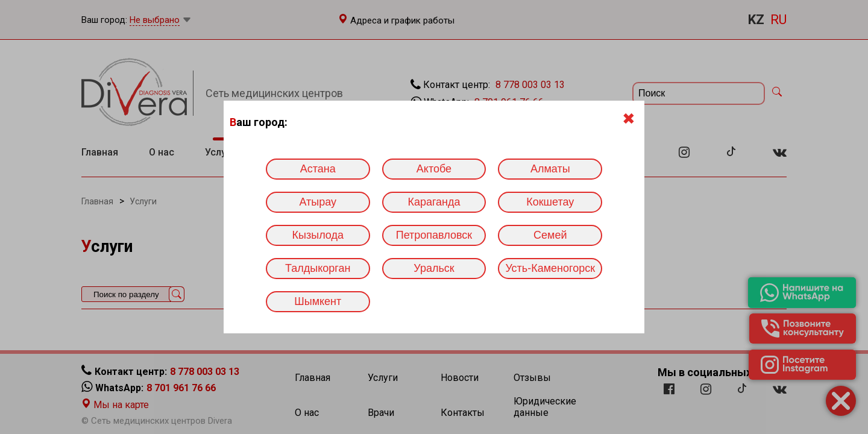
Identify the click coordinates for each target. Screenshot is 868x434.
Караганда (434, 202)
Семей (550, 235)
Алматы (550, 169)
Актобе (434, 169)
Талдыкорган (318, 268)
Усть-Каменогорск (550, 268)
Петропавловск (434, 235)
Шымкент (318, 301)
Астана (318, 169)
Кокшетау (550, 202)
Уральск (434, 268)
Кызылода (318, 235)
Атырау (318, 202)
